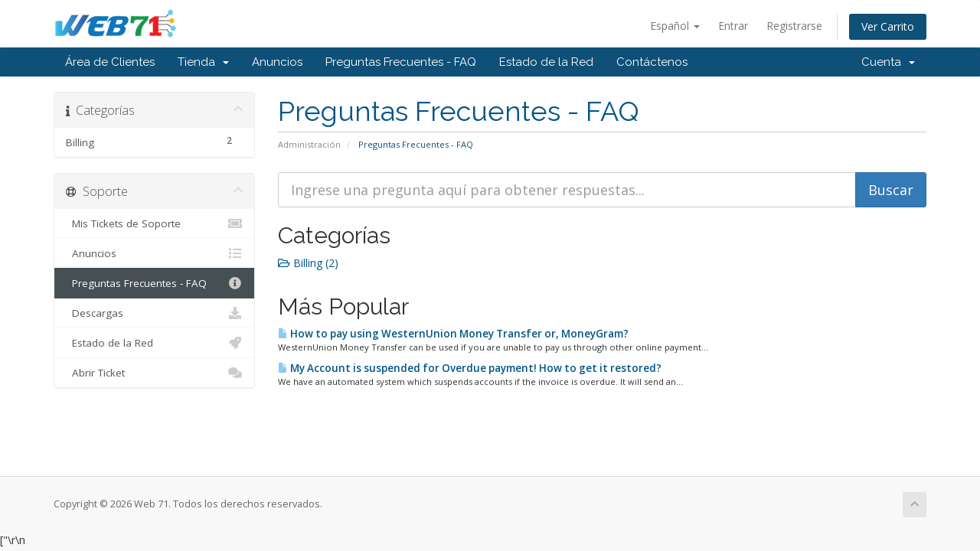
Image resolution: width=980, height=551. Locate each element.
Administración (309, 144)
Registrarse (794, 26)
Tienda (203, 62)
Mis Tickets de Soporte (154, 223)
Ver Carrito (888, 26)
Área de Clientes (110, 62)
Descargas (154, 313)
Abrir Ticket (154, 373)
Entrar (733, 26)
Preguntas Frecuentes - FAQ (401, 62)
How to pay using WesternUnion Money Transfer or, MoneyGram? (453, 334)
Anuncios (277, 62)
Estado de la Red (546, 62)
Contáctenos (652, 62)
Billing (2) (308, 263)
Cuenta (888, 62)
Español (675, 26)
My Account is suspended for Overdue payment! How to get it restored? (470, 368)
